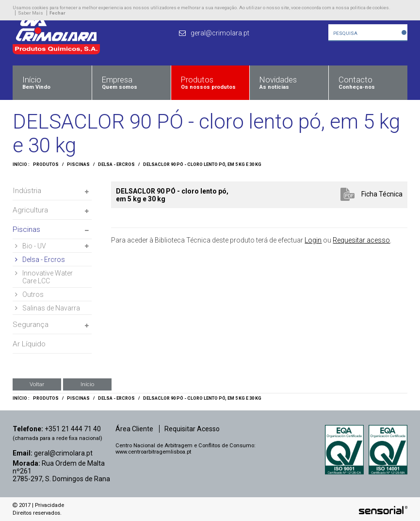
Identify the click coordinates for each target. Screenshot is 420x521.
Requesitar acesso (361, 240)
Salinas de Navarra (48, 308)
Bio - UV (31, 246)
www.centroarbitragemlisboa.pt (153, 452)
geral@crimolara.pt (63, 453)
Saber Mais (31, 13)
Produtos (46, 164)
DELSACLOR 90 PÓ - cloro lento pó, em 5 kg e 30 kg (202, 164)
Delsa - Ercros (116, 164)
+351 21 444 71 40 (73, 429)
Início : (21, 164)
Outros (29, 294)
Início (87, 384)
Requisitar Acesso (192, 429)
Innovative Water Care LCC (44, 277)
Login (313, 240)
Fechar (57, 13)
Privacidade (49, 505)
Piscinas (78, 164)
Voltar (37, 384)
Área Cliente (134, 429)
